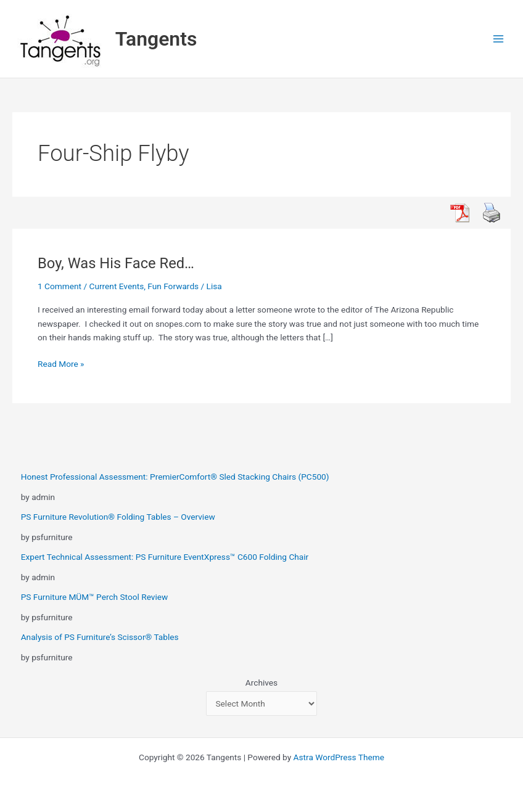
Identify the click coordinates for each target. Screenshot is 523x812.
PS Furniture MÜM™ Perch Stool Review (95, 597)
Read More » (61, 364)
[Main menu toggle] (499, 39)
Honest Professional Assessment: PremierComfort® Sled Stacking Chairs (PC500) (175, 477)
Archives (261, 683)
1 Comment (60, 286)
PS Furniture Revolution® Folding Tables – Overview (118, 517)
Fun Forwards (173, 286)
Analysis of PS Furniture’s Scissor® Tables (100, 637)
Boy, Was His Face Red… (116, 263)
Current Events (117, 286)
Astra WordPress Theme (339, 757)
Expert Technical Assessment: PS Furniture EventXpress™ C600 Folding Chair (165, 557)
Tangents (156, 39)
